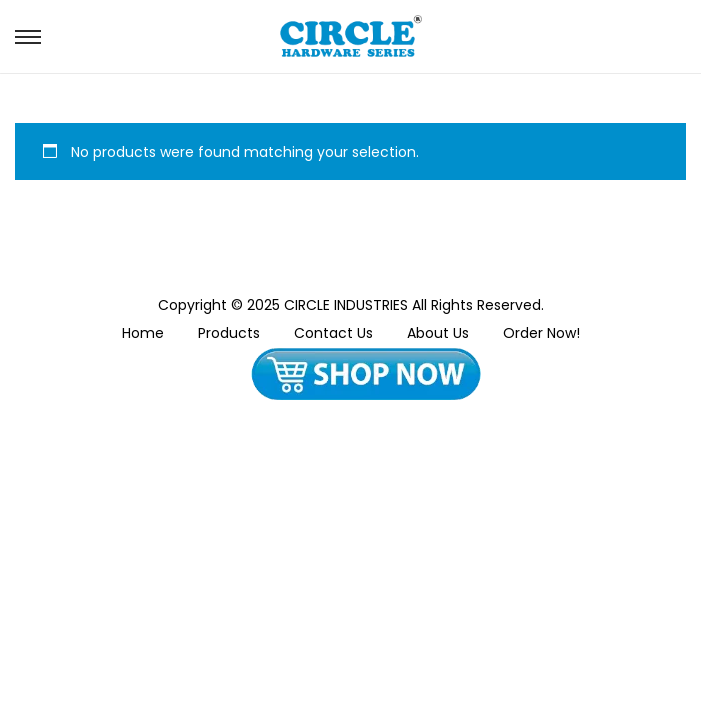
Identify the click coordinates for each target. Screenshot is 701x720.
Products (229, 333)
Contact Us (333, 333)
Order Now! (541, 333)
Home (143, 333)
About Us (438, 333)
